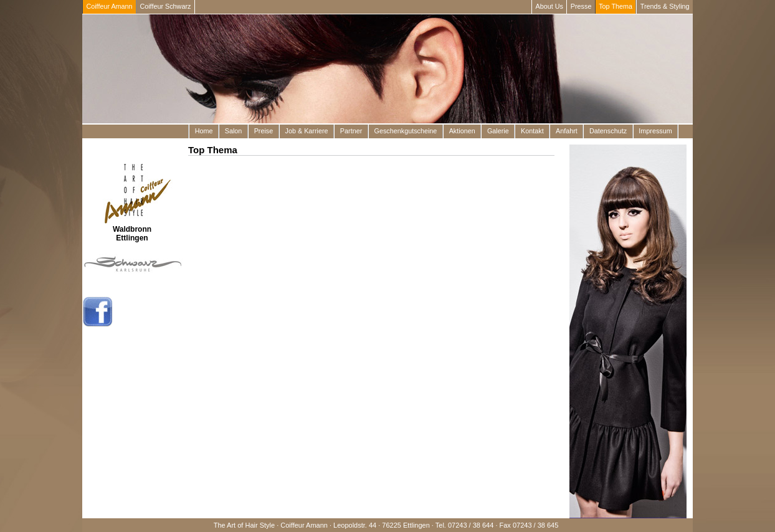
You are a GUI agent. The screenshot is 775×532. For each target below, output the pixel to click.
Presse (581, 6)
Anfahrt (567, 131)
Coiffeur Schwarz (165, 6)
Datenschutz (608, 131)
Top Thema (616, 6)
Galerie (498, 131)
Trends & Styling (665, 6)
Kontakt (532, 131)
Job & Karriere (307, 131)
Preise (264, 131)
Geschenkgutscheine (406, 131)
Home (204, 131)
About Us (549, 6)
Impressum (655, 131)
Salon (234, 131)
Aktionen (462, 131)
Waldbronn (132, 229)
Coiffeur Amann (109, 6)
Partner (351, 131)
